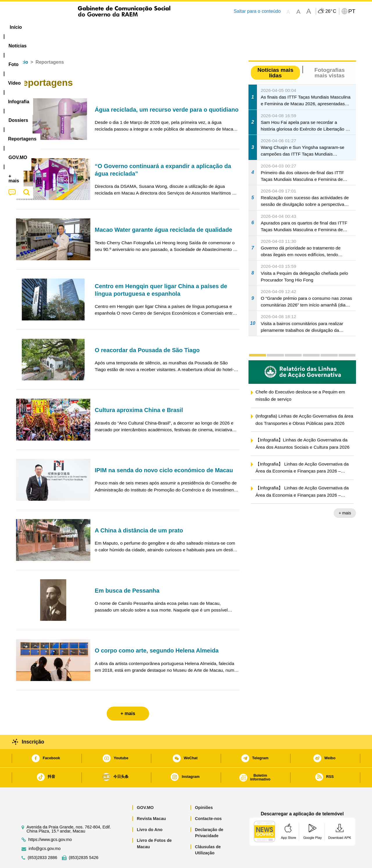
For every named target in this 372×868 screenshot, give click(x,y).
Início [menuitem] (28, 27)
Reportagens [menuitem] (200, 27)
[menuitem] (55, 27)
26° (331, 11)
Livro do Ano (150, 812)
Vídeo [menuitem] (105, 27)
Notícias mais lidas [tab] (276, 55)
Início (22, 44)
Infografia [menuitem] (133, 27)
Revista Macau (151, 801)
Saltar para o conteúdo (257, 11)
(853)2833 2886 (42, 840)
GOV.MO (145, 790)
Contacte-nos (208, 801)
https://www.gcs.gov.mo (50, 822)
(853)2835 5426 (84, 840)
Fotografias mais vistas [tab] (330, 55)
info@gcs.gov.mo (44, 831)
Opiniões (204, 790)
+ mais (345, 495)
